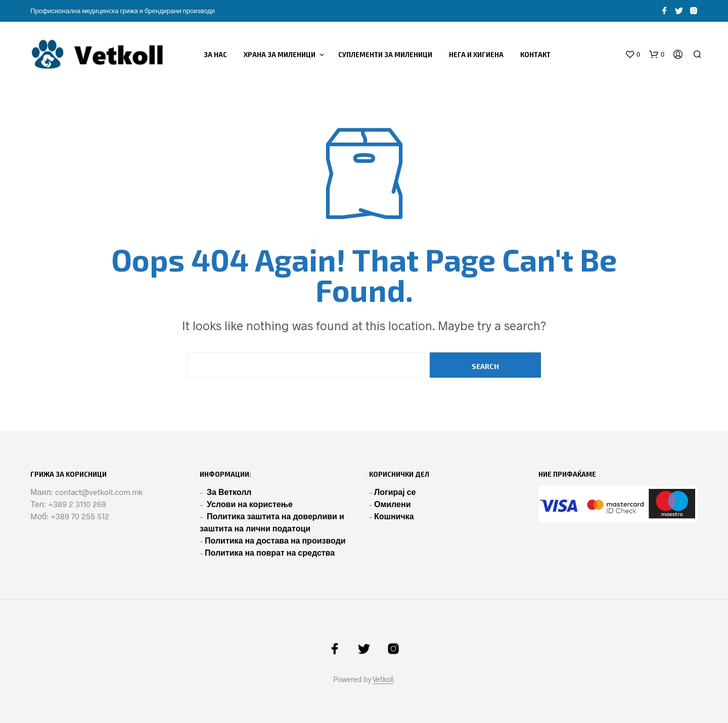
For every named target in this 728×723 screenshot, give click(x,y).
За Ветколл (229, 492)
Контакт (535, 55)
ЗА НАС (215, 55)
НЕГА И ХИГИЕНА (476, 55)
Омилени (392, 504)
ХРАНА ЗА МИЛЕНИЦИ (280, 55)
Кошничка (394, 516)
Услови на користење (250, 504)
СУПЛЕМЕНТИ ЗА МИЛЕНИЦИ (385, 55)
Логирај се (395, 492)
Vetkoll (383, 680)
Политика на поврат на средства (270, 552)
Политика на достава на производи (275, 540)
